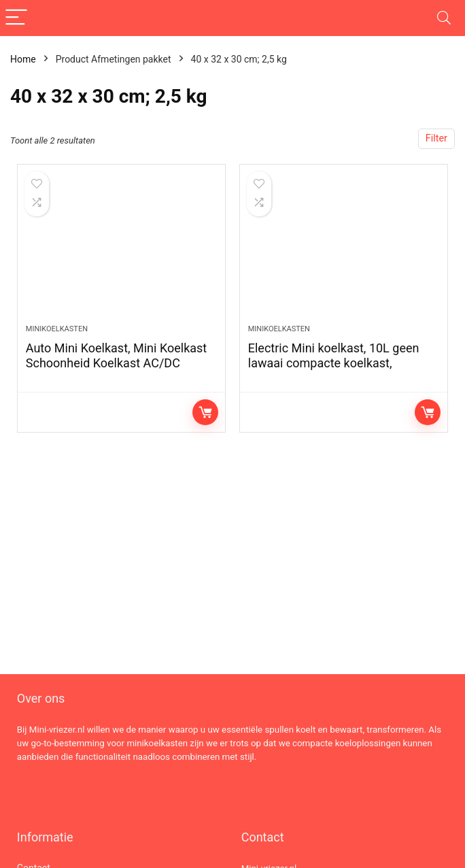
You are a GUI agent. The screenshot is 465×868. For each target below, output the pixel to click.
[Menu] (16, 18)
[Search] (444, 18)
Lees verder (205, 412)
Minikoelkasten (57, 329)
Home (23, 59)
